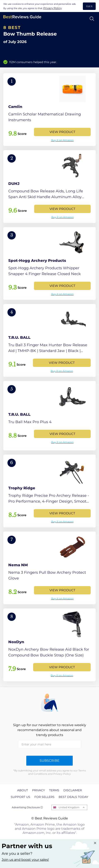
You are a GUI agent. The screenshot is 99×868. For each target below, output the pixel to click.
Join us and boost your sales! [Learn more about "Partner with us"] (25, 860)
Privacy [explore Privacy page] (39, 790)
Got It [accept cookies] (89, 6)
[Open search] (92, 19)
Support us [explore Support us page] (21, 797)
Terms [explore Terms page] (54, 790)
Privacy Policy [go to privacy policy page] (53, 8)
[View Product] (49, 110)
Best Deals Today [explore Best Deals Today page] (73, 797)
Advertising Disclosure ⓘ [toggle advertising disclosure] (27, 807)
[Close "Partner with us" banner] (95, 843)
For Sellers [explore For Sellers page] (44, 797)
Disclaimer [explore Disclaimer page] (73, 790)
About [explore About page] (23, 790)
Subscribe (49, 761)
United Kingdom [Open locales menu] (69, 807)
